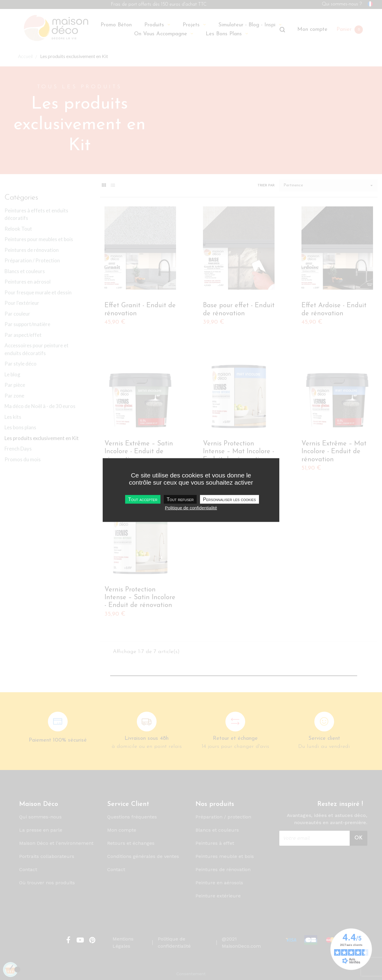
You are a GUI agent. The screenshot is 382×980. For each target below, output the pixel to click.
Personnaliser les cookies (229, 499)
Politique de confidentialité (191, 508)
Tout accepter (143, 499)
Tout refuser (180, 499)
